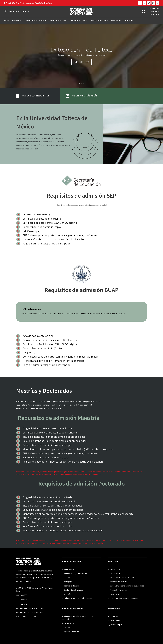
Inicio (6, 21)
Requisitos (17, 21)
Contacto (128, 21)
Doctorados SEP (98, 21)
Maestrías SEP (78, 21)
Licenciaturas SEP (57, 21)
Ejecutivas (116, 21)
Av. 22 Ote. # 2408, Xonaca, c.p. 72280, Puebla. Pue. (29, 3)
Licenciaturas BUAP (34, 21)
